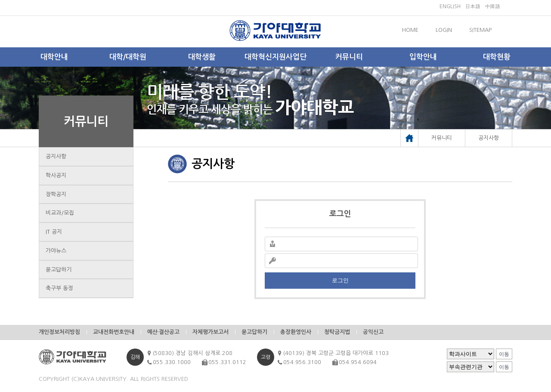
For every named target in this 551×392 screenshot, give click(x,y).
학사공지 (56, 175)
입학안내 (423, 57)
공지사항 (56, 156)
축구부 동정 (59, 288)
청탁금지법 (337, 332)
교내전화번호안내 (114, 332)
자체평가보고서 (210, 332)
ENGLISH (450, 6)
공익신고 (373, 332)
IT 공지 (54, 232)
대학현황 (497, 57)
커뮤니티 (349, 57)
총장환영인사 (296, 332)
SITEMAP (480, 30)
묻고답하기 (59, 270)
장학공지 (56, 194)
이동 (504, 354)
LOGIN (444, 30)
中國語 (492, 6)
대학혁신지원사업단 (275, 57)
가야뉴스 (56, 251)
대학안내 (54, 57)
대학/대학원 (128, 57)
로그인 (340, 280)
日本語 (473, 6)
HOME (410, 30)
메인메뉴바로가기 (0, 0)
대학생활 (202, 57)
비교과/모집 (60, 213)
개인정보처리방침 (59, 332)
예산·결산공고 (163, 332)
